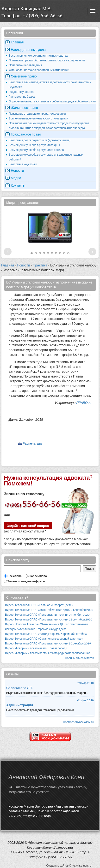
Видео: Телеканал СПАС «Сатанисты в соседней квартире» (44, 639)
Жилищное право (24, 108)
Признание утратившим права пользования (37, 114)
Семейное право (24, 76)
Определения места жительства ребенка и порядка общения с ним (52, 101)
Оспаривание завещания (25, 65)
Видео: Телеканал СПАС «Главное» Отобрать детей (39, 605)
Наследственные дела (28, 50)
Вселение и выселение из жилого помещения (38, 118)
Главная (17, 42)
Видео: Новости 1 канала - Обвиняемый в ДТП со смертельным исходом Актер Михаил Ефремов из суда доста (46, 627)
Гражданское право (26, 134)
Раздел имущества (21, 92)
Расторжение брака (22, 97)
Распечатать (32, 443)
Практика (40, 265)
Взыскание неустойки (23, 164)
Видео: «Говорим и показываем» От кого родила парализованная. (48, 653)
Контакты (18, 185)
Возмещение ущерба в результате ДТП (34, 145)
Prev (8, 252)
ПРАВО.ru (84, 403)
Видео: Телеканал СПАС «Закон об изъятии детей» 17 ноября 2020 (49, 610)
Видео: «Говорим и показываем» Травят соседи (36, 648)
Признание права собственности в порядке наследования (47, 60)
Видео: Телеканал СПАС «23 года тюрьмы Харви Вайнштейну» (46, 634)
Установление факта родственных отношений (39, 70)
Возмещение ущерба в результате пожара (36, 150)
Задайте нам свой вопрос (28, 526)
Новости (17, 170)
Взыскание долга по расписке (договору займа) (40, 140)
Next (92, 252)
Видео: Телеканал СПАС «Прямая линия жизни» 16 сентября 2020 (49, 619)
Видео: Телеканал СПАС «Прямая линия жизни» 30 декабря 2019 (48, 643)
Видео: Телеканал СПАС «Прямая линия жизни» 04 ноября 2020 (47, 615)
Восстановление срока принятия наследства (38, 56)
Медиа (16, 178)
